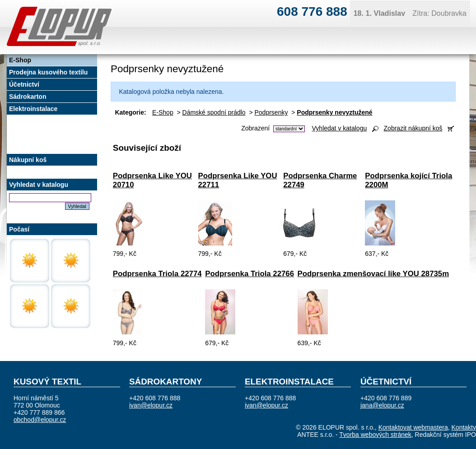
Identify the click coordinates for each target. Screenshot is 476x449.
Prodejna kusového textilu (48, 72)
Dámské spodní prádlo (214, 112)
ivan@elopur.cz (151, 405)
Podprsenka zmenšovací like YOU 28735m (373, 274)
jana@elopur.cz (382, 405)
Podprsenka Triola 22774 (157, 274)
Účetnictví (24, 84)
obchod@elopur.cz (40, 420)
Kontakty (464, 427)
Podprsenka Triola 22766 (250, 274)
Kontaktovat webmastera (413, 427)
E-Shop (163, 112)
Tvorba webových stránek (375, 435)
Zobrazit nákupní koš (413, 128)
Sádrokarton (28, 97)
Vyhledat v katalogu (340, 128)
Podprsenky (271, 112)
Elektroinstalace (33, 109)
